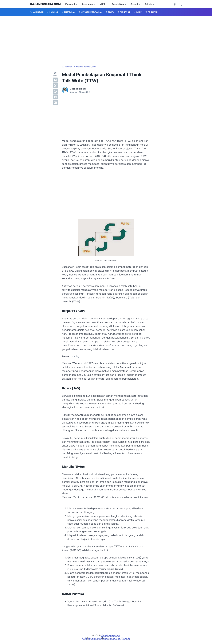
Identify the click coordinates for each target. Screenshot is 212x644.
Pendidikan (118, 4)
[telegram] (55, 97)
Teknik (148, 4)
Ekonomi (70, 4)
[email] (55, 103)
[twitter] (55, 86)
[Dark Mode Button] (174, 4)
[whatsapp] (55, 91)
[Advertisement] (106, 40)
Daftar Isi (126, 638)
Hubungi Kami (95, 638)
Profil (84, 638)
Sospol (134, 4)
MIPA (102, 4)
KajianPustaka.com (45, 4)
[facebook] (55, 80)
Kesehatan (87, 4)
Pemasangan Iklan (112, 638)
